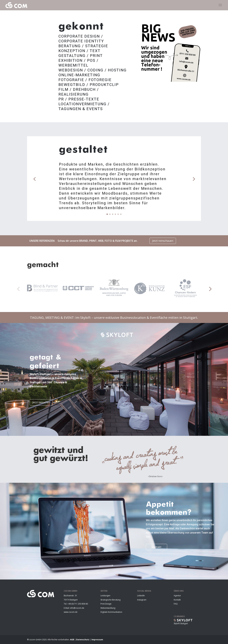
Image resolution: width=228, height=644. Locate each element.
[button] (18, 289)
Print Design (106, 604)
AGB (72, 640)
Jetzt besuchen (41, 402)
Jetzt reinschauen (163, 241)
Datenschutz (83, 640)
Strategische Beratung (110, 600)
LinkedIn (141, 596)
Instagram (142, 600)
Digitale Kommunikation (111, 612)
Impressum (97, 640)
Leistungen (105, 596)
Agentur (177, 596)
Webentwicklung (108, 608)
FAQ (176, 604)
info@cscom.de (77, 608)
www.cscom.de (71, 612)
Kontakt (157, 547)
